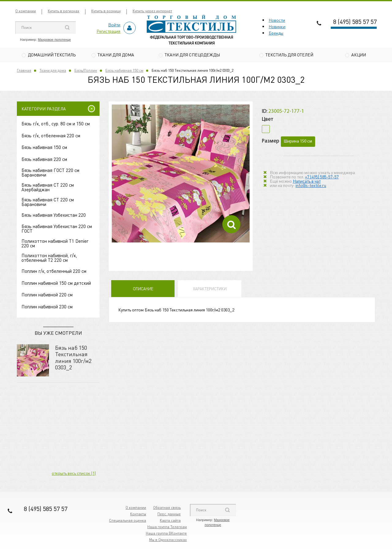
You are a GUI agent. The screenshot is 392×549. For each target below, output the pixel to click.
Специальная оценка (128, 521)
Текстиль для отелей (289, 55)
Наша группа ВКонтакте (166, 534)
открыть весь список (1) (74, 474)
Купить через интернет (152, 11)
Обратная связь (167, 508)
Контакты (138, 515)
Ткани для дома (116, 55)
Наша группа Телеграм (167, 527)
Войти (114, 25)
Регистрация (108, 31)
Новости (277, 20)
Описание (143, 290)
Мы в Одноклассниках (168, 540)
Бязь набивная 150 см (124, 71)
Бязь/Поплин (86, 71)
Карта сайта (170, 521)
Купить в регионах (64, 11)
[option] (181, 174)
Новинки (277, 26)
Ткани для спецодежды (192, 55)
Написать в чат (307, 181)
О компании (26, 11)
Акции (359, 55)
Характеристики (210, 290)
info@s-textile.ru (311, 186)
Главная (24, 71)
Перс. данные (169, 515)
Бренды (276, 33)
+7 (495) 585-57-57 (322, 177)
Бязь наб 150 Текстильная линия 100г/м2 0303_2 (73, 358)
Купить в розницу (106, 11)
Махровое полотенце (55, 40)
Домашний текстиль (52, 55)
